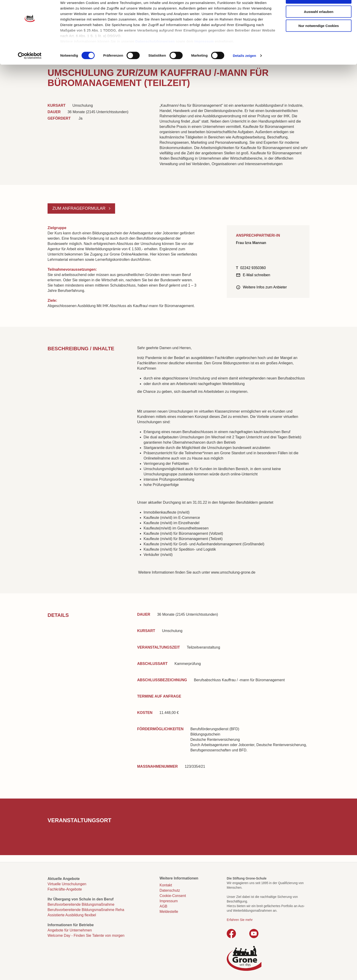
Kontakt (166, 885)
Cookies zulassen (319, 12)
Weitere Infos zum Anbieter (265, 287)
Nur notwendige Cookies (319, 40)
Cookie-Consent (173, 896)
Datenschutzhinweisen (155, 55)
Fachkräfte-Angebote (65, 889)
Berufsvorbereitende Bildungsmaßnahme (81, 904)
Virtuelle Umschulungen (67, 884)
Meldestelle (169, 912)
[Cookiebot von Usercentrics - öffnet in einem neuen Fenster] (30, 70)
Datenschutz (170, 890)
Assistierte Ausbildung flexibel (72, 915)
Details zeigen (244, 70)
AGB (164, 906)
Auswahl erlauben (319, 26)
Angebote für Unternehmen (70, 930)
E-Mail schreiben (256, 275)
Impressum (204, 55)
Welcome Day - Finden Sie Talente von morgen (86, 935)
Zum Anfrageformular (79, 208)
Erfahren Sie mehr (240, 920)
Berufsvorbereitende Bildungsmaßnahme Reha (86, 910)
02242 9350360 (253, 268)
